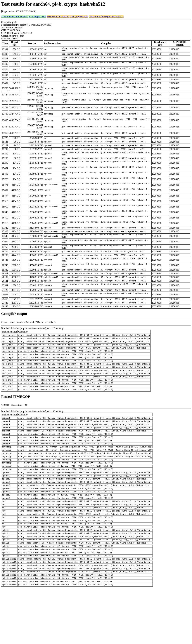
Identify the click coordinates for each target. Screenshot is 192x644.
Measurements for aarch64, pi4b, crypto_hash (24, 17)
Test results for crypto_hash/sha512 (106, 17)
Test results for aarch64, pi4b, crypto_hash (67, 17)
